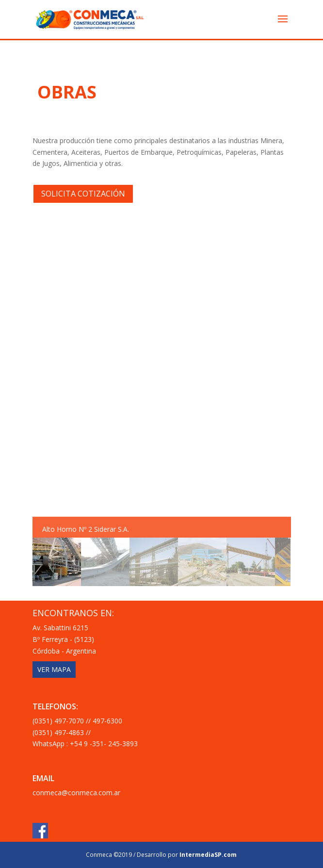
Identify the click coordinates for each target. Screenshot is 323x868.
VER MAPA (54, 669)
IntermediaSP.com (208, 855)
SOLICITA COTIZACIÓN (83, 194)
